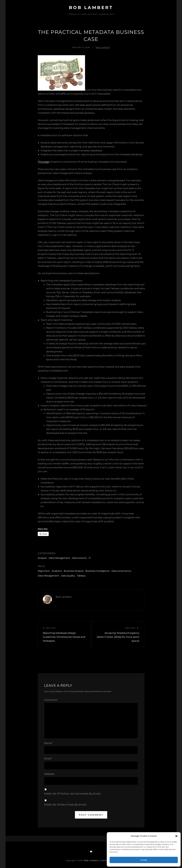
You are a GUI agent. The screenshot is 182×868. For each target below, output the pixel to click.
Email (49, 759)
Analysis (42, 558)
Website (49, 774)
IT (90, 558)
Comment (51, 700)
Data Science (79, 558)
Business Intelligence (98, 571)
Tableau (81, 576)
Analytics (57, 571)
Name (49, 743)
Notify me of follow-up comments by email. (73, 794)
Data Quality (68, 576)
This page (44, 162)
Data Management (59, 558)
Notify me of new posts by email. (65, 805)
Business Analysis (74, 571)
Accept (144, 860)
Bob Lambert (91, 8)
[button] (176, 836)
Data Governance (121, 571)
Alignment (44, 571)
